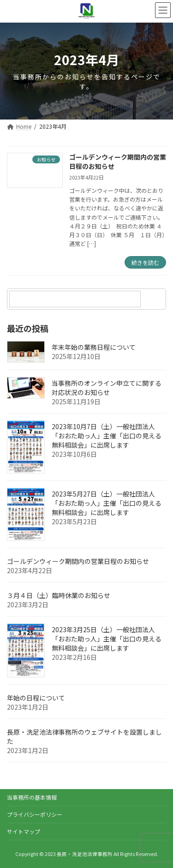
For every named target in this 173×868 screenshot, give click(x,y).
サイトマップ (24, 831)
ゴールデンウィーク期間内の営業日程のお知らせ (118, 162)
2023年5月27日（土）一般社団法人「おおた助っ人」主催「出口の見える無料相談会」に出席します (107, 503)
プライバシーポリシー (35, 814)
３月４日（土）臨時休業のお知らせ (59, 595)
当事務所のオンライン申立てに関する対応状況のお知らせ (107, 388)
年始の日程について (36, 698)
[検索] (155, 299)
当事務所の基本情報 (32, 797)
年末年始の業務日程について (94, 347)
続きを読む (145, 262)
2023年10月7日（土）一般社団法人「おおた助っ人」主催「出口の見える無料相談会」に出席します (107, 436)
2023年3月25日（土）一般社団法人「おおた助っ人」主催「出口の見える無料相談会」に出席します (107, 639)
